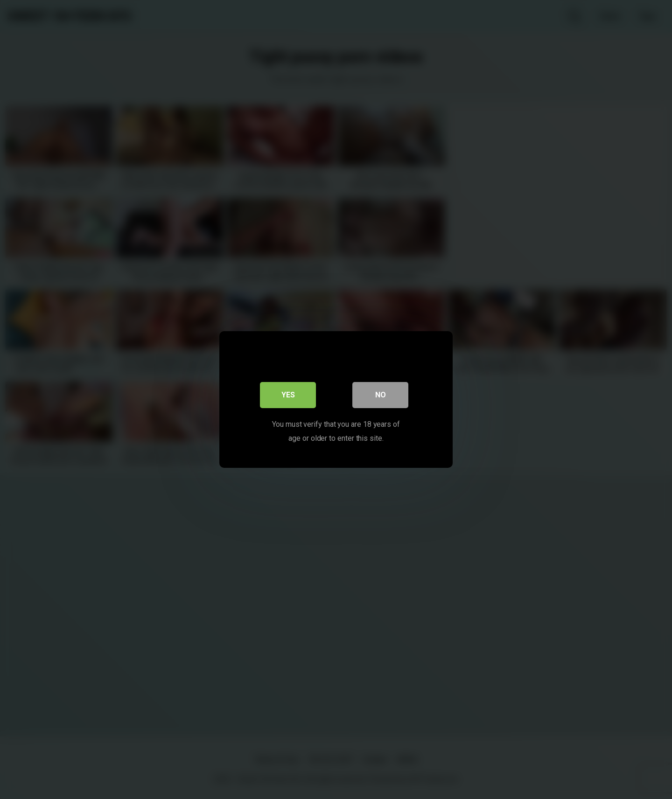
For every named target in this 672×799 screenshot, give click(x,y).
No (381, 395)
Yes (288, 395)
